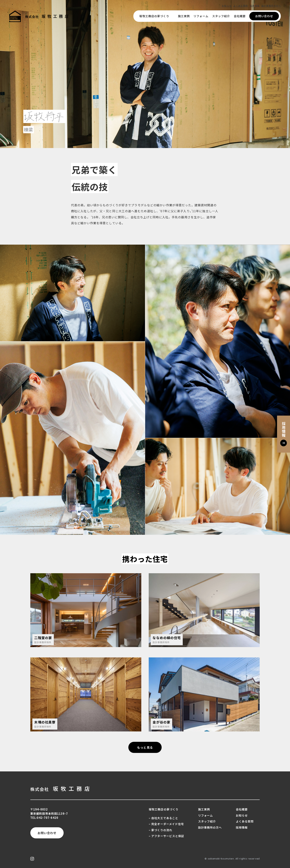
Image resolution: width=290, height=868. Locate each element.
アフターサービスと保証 (168, 836)
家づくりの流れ (162, 830)
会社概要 (240, 16)
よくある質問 (241, 6)
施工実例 (184, 16)
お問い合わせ (264, 16)
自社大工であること (165, 818)
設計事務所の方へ (271, 6)
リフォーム (201, 16)
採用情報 (255, 6)
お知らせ (227, 6)
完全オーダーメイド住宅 (168, 824)
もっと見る (145, 747)
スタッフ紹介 (221, 16)
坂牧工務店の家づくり (157, 16)
